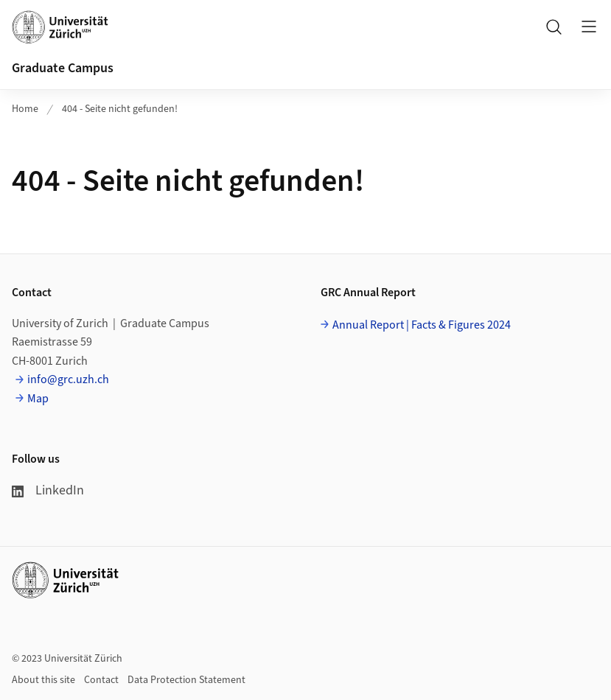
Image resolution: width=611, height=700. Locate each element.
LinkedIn (48, 490)
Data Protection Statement (186, 680)
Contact (101, 680)
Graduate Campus (63, 68)
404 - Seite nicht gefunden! (120, 109)
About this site (43, 680)
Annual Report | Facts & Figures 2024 (422, 325)
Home (25, 109)
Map (38, 399)
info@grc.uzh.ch (68, 379)
